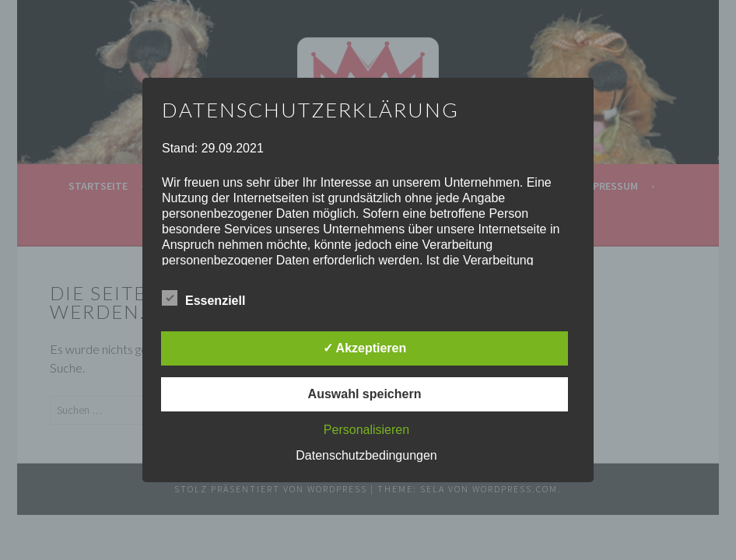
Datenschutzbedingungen (366, 455)
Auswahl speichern (365, 394)
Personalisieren (366, 430)
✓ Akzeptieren (365, 348)
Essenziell (203, 298)
